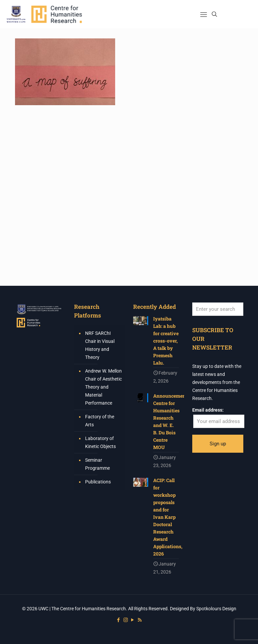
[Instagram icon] (126, 620)
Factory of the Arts (100, 421)
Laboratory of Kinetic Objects (100, 442)
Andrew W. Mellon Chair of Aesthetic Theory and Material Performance (103, 387)
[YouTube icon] (133, 620)
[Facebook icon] (119, 620)
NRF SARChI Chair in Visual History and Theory (100, 345)
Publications (98, 482)
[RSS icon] (140, 620)
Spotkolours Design (216, 609)
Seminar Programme (97, 464)
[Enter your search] (218, 309)
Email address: (208, 410)
